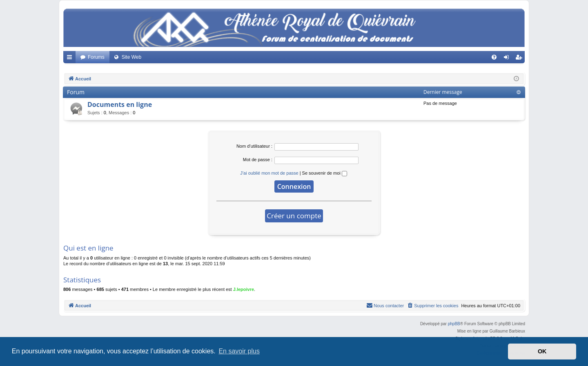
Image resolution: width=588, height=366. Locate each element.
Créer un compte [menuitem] (520, 59)
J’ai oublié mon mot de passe (269, 173)
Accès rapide (71, 59)
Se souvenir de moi (325, 173)
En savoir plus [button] (239, 351)
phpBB (454, 324)
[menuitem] (494, 57)
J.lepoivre (244, 289)
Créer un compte (294, 216)
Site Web (131, 57)
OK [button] (542, 351)
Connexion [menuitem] (508, 59)
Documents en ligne (120, 104)
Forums (96, 57)
